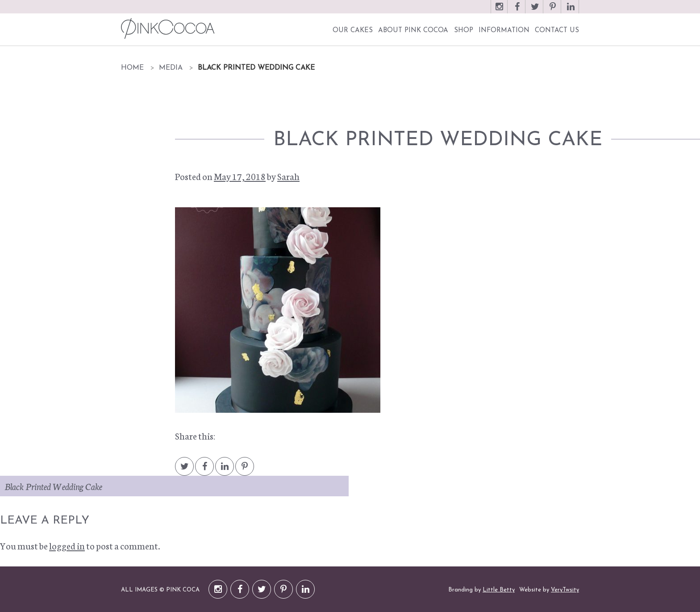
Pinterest (553, 11)
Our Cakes (353, 31)
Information (504, 31)
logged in (67, 545)
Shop (464, 31)
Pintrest (245, 471)
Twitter (535, 11)
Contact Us (557, 31)
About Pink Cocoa (413, 31)
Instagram (499, 11)
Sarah (288, 176)
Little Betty (499, 590)
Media (171, 68)
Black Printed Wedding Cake (53, 486)
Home (132, 68)
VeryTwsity (565, 590)
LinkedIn (571, 11)
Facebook (517, 11)
